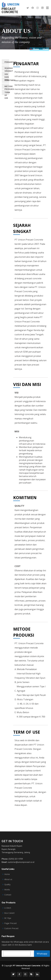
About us (8, 879)
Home (36, 49)
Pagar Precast (11, 923)
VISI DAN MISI (7, 75)
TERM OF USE (7, 93)
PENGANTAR (7, 62)
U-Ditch (8, 908)
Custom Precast (11, 928)
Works (7, 890)
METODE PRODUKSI (7, 87)
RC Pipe (8, 918)
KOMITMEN (7, 80)
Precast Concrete (10, 8)
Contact (8, 895)
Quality (7, 884)
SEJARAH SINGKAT (7, 69)
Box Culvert (9, 913)
